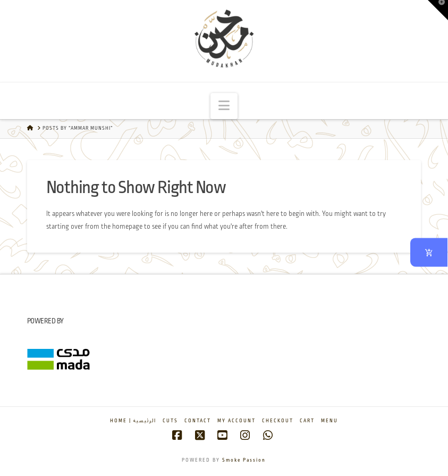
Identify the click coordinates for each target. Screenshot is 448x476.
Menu (329, 421)
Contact (198, 421)
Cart (307, 421)
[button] (224, 106)
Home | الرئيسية (133, 421)
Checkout (278, 421)
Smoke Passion (244, 460)
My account (236, 421)
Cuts (170, 421)
